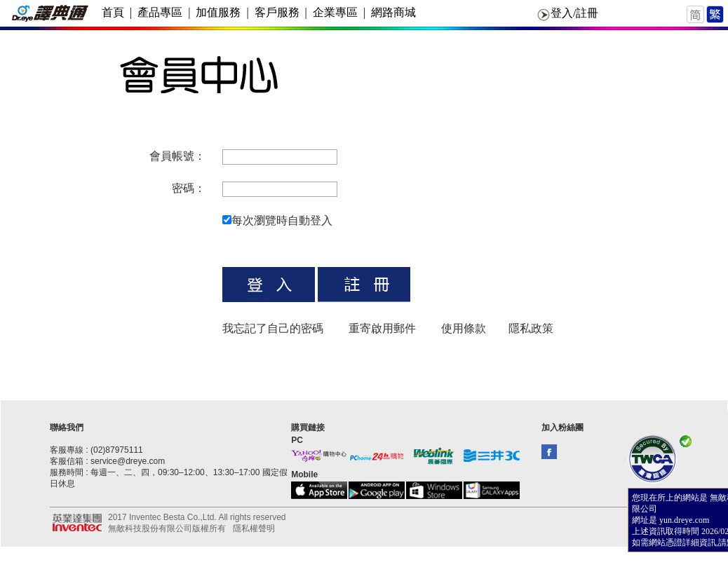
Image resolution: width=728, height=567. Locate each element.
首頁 (113, 12)
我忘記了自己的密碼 (273, 328)
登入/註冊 (574, 13)
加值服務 (218, 12)
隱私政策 (531, 328)
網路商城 (393, 12)
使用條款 (464, 328)
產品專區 (160, 12)
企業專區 (335, 12)
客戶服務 (277, 12)
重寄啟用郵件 (382, 328)
